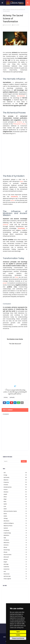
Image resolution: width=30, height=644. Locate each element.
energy (15, 475)
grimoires (15, 545)
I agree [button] (18, 632)
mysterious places (15, 526)
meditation (15, 535)
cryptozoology (15, 533)
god (15, 571)
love (15, 506)
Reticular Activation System (15, 511)
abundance (15, 521)
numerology (15, 550)
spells (15, 504)
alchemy (8, 10)
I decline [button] (18, 635)
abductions (15, 543)
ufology (15, 518)
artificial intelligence (15, 523)
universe (15, 485)
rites (15, 502)
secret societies (15, 555)
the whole (15, 540)
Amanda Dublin (8, 25)
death (15, 509)
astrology (15, 564)
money (15, 547)
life (15, 473)
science (15, 489)
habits (15, 516)
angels (15, 562)
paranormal (15, 574)
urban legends (15, 579)
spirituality (12, 397)
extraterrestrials (15, 487)
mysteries (15, 480)
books (15, 514)
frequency (15, 482)
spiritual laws (15, 576)
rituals (15, 552)
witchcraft (15, 557)
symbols (15, 528)
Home (4, 10)
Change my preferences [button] (18, 638)
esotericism (15, 569)
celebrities (15, 567)
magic (15, 499)
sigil (15, 538)
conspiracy (15, 530)
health (15, 494)
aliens (15, 497)
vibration (15, 492)
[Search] (12, 461)
